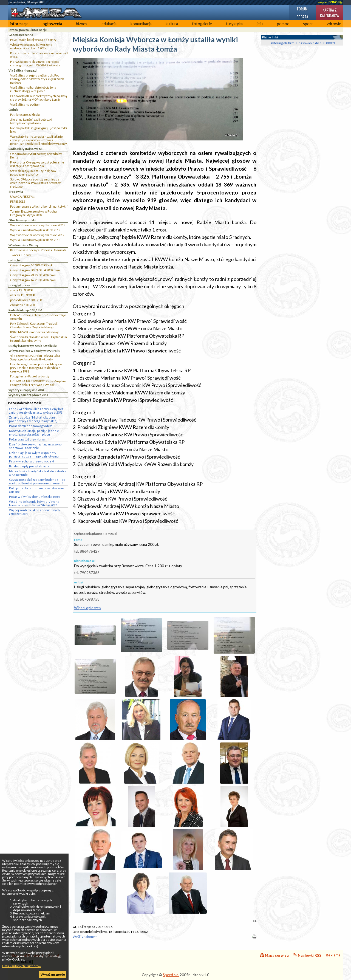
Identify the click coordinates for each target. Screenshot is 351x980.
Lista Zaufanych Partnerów (22, 966)
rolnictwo (15, 260)
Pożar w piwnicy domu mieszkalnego (35, 497)
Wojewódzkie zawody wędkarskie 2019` (38, 235)
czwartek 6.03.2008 (23, 305)
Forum (302, 9)
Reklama (333, 955)
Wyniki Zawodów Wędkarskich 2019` (36, 230)
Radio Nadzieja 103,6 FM (25, 310)
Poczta (302, 17)
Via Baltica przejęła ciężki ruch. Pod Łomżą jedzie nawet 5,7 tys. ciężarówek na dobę (37, 79)
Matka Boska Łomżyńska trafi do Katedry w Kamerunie (38, 473)
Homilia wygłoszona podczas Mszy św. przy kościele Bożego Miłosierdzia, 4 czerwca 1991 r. (36, 368)
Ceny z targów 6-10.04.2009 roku (32, 265)
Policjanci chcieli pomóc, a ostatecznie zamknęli (36, 490)
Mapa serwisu (274, 955)
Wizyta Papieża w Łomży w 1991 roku (34, 351)
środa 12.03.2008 (22, 290)
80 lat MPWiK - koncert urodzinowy (34, 332)
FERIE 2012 (18, 201)
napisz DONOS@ (330, 2)
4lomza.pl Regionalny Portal (35, 958)
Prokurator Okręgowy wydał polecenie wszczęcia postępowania (37, 164)
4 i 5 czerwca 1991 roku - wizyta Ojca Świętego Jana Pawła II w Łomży (35, 357)
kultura (172, 24)
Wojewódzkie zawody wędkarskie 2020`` (38, 225)
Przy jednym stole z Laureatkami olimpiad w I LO (39, 55)
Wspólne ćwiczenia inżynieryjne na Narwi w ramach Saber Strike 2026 (34, 503)
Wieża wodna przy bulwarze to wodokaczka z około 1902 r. (31, 46)
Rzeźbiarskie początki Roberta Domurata (38, 250)
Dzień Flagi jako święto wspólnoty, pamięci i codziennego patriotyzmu (34, 454)
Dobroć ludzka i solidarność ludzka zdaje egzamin (38, 317)
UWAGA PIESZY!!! (23, 197)
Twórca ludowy (21, 255)
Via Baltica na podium (25, 104)
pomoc (283, 24)
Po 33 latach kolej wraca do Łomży (33, 40)
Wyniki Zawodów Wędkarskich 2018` (36, 240)
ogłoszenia (52, 24)
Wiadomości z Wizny (23, 245)
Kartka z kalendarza (329, 13)
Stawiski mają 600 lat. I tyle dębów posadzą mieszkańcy (33, 173)
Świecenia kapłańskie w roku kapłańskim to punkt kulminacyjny (39, 339)
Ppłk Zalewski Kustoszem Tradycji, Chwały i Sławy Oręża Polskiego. (34, 325)
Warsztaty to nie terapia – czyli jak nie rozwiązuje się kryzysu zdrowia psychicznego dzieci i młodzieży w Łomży (39, 140)
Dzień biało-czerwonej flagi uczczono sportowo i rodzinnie (35, 446)
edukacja (109, 24)
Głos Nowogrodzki (22, 220)
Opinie (13, 110)
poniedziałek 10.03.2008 (27, 300)
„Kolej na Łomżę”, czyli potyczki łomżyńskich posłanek (31, 121)
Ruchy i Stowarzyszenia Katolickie (33, 346)
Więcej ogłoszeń (87, 608)
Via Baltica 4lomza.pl (23, 70)
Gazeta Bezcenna (21, 35)
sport (308, 24)
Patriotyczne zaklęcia (25, 115)
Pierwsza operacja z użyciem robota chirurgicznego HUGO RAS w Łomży (35, 63)
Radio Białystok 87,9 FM (25, 149)
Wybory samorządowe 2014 (28, 395)
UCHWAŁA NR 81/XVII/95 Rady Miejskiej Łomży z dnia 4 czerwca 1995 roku (38, 383)
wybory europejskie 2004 (26, 390)
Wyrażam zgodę (53, 974)
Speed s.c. (171, 975)
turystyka (234, 24)
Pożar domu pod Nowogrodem (31, 426)
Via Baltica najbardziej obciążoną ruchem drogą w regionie (33, 89)
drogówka (16, 192)
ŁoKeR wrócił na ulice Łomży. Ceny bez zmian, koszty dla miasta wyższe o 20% (36, 411)
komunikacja (141, 24)
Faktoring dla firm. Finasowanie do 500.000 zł (302, 43)
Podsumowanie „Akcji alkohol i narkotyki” (39, 206)
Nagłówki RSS (307, 955)
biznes (82, 24)
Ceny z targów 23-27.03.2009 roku (33, 275)
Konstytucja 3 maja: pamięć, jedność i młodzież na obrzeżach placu (35, 433)
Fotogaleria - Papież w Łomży (30, 376)
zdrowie (334, 24)
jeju (260, 24)
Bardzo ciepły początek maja (29, 466)
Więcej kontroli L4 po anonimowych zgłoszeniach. (34, 512)
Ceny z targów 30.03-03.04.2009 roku (35, 270)
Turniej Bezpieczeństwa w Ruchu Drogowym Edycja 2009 (33, 213)
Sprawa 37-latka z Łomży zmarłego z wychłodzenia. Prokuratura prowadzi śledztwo (36, 183)
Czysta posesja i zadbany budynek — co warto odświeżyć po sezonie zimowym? (37, 481)
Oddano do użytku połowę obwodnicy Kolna (36, 156)
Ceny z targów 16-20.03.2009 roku (33, 280)
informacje (19, 24)
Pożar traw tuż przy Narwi (27, 439)
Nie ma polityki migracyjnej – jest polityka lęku (39, 130)
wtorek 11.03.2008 (22, 295)
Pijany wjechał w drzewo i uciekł (32, 461)
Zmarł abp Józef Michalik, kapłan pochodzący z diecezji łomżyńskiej (33, 419)
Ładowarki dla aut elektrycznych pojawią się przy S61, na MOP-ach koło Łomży (39, 98)
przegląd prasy (19, 285)
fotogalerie (202, 24)
